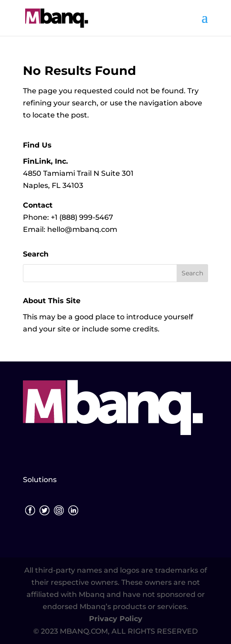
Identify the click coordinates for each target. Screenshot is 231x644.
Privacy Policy (116, 619)
